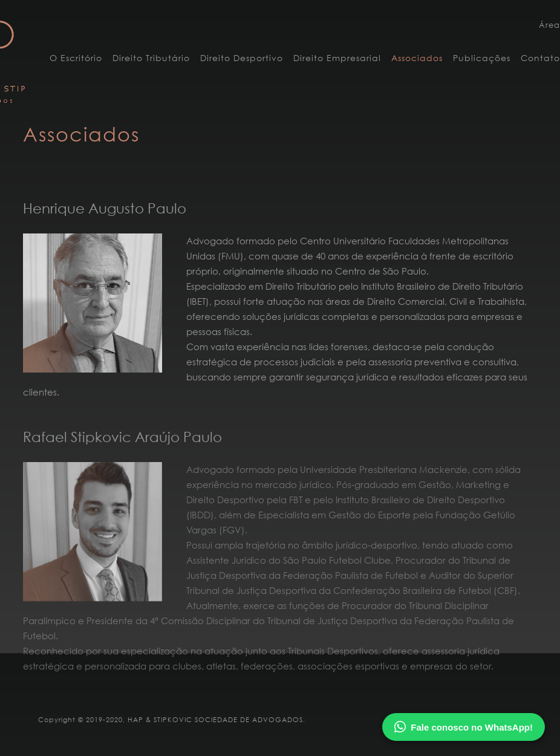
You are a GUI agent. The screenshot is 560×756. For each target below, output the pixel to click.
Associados (417, 58)
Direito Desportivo (242, 58)
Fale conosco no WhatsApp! (464, 727)
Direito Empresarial (337, 58)
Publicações (482, 58)
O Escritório (76, 58)
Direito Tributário (151, 58)
